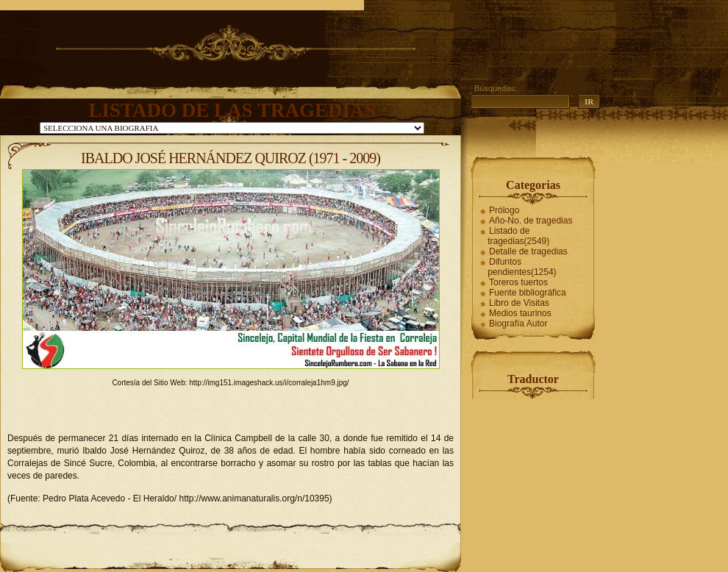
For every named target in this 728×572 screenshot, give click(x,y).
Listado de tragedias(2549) (518, 236)
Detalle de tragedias (528, 251)
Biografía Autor (518, 323)
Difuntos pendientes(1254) (522, 267)
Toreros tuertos (518, 282)
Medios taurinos (520, 313)
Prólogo (504, 210)
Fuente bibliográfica (528, 293)
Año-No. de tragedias (531, 221)
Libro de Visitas (519, 303)
